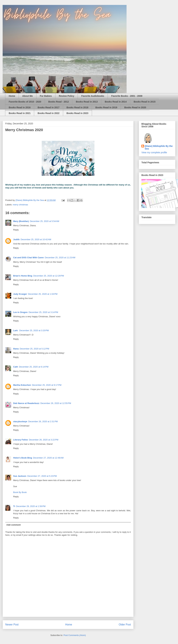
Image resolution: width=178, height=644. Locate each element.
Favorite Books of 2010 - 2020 (25, 102)
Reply (16, 230)
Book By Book (20, 492)
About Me (28, 96)
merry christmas (20, 205)
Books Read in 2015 (145, 102)
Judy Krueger (20, 294)
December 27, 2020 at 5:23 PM (42, 476)
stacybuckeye (20, 421)
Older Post (125, 625)
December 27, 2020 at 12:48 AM (48, 458)
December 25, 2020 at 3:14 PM (43, 312)
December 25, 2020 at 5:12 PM (34, 349)
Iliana (16, 349)
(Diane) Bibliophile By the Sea (159, 147)
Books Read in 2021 (20, 113)
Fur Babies (46, 96)
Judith (16, 239)
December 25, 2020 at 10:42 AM (36, 239)
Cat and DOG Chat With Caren (29, 258)
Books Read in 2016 (20, 107)
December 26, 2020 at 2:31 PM (43, 421)
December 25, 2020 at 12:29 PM (49, 276)
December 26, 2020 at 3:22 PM (44, 440)
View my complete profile (154, 152)
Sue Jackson (20, 476)
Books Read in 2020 (135, 107)
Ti (14, 506)
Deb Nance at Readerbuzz (26, 403)
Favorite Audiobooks (93, 96)
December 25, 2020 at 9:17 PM (47, 385)
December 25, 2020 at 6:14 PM (34, 367)
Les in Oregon (20, 312)
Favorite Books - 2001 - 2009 (127, 96)
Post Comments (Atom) (75, 635)
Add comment (14, 525)
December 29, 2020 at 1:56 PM (31, 506)
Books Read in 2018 (77, 107)
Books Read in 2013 (87, 102)
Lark (16, 330)
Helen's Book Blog (23, 458)
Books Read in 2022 (48, 113)
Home (12, 96)
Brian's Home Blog (23, 276)
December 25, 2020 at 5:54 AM (44, 221)
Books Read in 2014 (116, 102)
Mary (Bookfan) (21, 221)
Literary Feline (21, 440)
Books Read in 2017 (48, 107)
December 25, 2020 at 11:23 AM (60, 258)
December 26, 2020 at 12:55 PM (56, 403)
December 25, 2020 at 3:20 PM (34, 330)
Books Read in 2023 (77, 113)
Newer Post (12, 625)
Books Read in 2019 (106, 107)
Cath (16, 367)
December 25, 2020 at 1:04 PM (43, 294)
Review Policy (67, 96)
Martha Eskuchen (22, 385)
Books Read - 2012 (59, 102)
